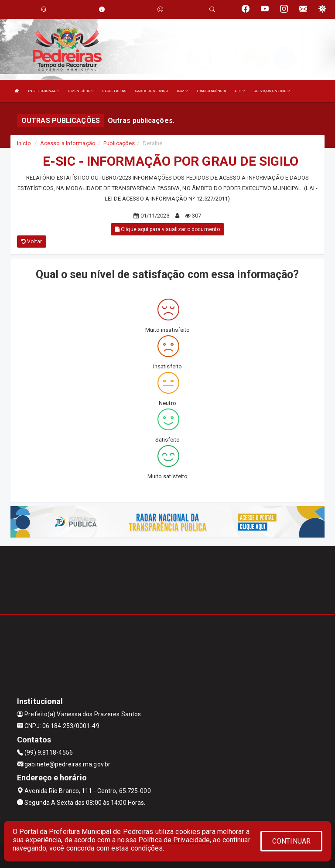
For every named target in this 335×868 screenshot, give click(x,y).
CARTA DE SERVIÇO (152, 91)
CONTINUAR (291, 841)
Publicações (119, 143)
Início (24, 143)
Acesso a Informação (68, 143)
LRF (240, 91)
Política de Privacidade (174, 840)
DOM (182, 91)
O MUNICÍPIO (81, 91)
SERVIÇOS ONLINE (272, 91)
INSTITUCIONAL (44, 91)
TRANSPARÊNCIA (211, 91)
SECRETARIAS (114, 91)
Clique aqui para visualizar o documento (167, 229)
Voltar (32, 242)
